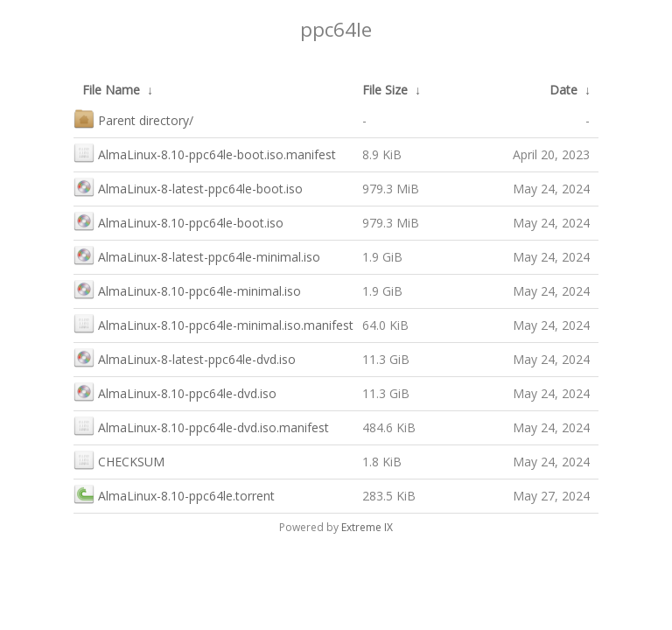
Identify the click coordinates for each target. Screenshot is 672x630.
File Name (111, 90)
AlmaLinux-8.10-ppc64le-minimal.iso (187, 289)
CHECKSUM (119, 460)
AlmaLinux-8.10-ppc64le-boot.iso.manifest (205, 153)
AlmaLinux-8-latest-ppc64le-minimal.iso (197, 255)
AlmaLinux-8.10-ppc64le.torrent (174, 494)
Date (563, 90)
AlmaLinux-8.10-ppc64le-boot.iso (178, 221)
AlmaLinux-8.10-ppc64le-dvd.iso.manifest (201, 426)
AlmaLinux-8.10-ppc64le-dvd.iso (175, 392)
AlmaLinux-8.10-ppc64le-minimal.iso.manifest (213, 323)
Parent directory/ (133, 119)
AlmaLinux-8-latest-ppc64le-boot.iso (188, 187)
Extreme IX (367, 527)
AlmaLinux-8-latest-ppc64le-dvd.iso (185, 357)
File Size (385, 90)
